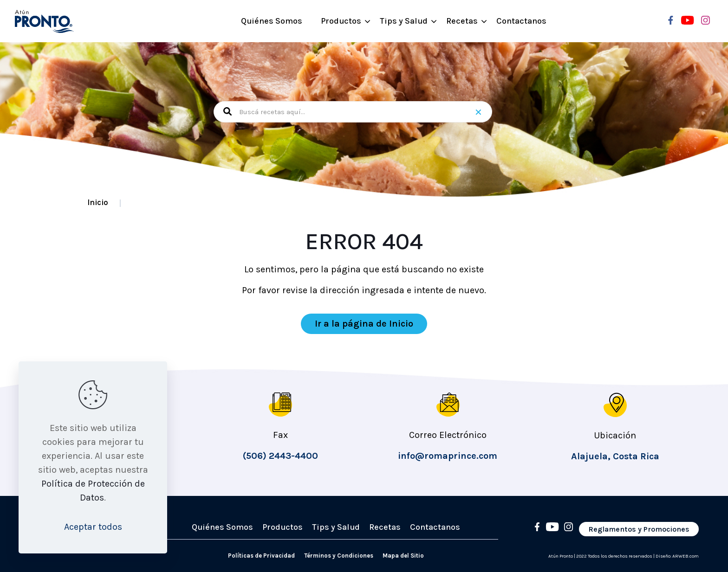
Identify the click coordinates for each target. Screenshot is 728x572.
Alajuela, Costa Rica (615, 456)
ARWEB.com (686, 556)
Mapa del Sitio (403, 556)
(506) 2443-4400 (280, 456)
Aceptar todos (93, 527)
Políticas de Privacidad (261, 556)
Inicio (98, 202)
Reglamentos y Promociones (639, 529)
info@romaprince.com (448, 456)
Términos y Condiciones (339, 556)
